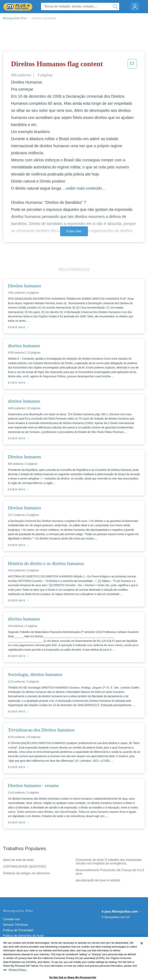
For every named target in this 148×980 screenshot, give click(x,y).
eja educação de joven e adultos (98, 880)
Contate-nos (11, 919)
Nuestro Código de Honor (21, 947)
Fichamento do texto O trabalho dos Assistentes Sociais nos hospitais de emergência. (109, 862)
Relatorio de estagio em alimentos (27, 873)
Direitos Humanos (44, 18)
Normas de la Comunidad (21, 941)
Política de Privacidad (18, 930)
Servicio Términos (15, 925)
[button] (132, 65)
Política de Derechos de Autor (24, 936)
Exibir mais (74, 231)
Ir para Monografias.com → (122, 912)
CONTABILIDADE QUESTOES (25, 867)
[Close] (142, 953)
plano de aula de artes (18, 860)
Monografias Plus (15, 18)
